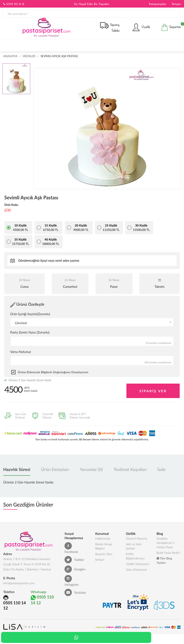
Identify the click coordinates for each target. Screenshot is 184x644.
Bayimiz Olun (104, 555)
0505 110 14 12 (14, 4)
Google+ (75, 571)
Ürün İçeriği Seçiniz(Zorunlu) (30, 317)
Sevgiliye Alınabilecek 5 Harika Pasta (166, 544)
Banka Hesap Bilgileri (104, 548)
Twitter (74, 561)
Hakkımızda (103, 540)
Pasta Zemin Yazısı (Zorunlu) (30, 335)
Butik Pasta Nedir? (168, 554)
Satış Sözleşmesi (136, 571)
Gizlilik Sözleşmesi (138, 565)
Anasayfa (10, 59)
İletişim (176, 4)
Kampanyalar (158, 4)
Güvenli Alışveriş (137, 540)
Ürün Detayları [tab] (55, 471)
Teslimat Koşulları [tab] (130, 471)
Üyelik (141, 30)
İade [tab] (161, 471)
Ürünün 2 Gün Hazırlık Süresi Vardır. (28, 383)
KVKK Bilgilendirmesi (135, 558)
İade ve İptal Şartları (134, 548)
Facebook (71, 549)
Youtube (75, 594)
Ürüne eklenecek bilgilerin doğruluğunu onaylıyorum (53, 375)
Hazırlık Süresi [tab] (17, 471)
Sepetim (171, 30)
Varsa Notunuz (21, 354)
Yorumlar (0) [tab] (91, 471)
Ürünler (29, 59)
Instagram (72, 582)
